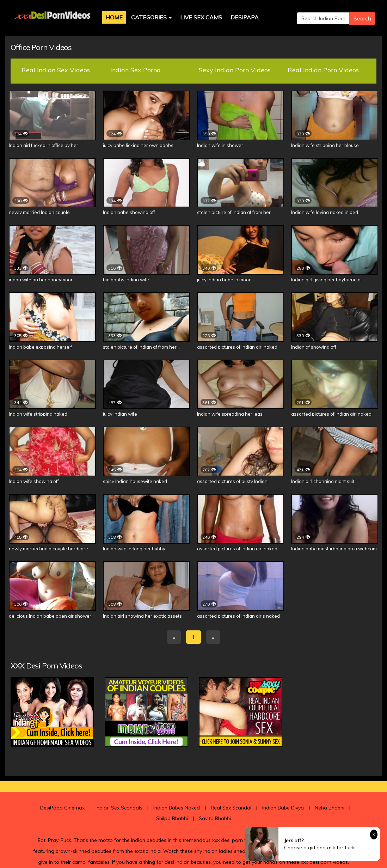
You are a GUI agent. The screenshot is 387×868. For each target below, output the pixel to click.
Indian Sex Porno (135, 70)
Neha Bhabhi (330, 808)
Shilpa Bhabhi (172, 818)
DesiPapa (245, 17)
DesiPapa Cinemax (62, 808)
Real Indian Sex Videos (56, 70)
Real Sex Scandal (231, 808)
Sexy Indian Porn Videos (235, 70)
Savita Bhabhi (215, 818)
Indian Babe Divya (283, 808)
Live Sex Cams (201, 17)
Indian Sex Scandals (119, 808)
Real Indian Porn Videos (323, 70)
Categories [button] (151, 17)
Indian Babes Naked (177, 808)
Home (114, 17)
